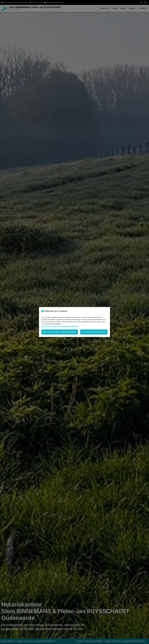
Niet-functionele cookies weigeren (60, 332)
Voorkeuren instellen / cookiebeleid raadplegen (60, 326)
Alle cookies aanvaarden (94, 332)
